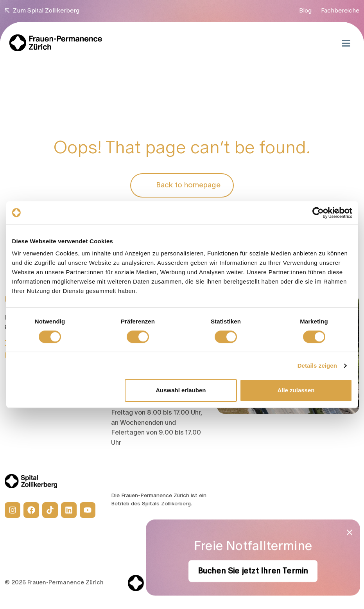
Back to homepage (182, 185)
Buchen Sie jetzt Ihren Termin (253, 571)
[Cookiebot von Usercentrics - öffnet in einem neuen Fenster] (318, 213)
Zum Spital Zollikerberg (42, 11)
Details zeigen (317, 366)
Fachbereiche (340, 11)
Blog (305, 11)
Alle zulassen (296, 390)
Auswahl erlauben (181, 390)
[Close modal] (350, 532)
